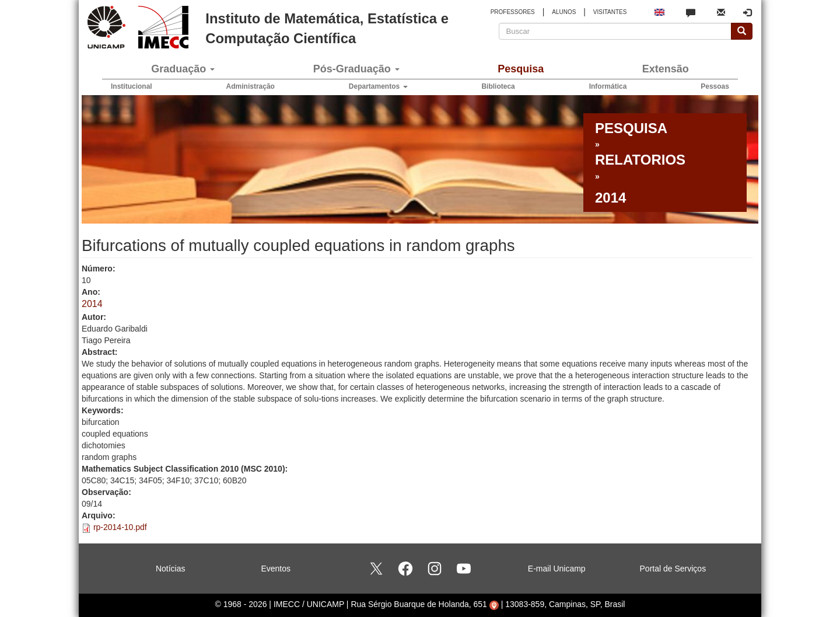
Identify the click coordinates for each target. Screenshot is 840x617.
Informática (608, 86)
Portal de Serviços (673, 569)
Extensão (666, 69)
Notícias (171, 569)
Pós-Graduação (356, 69)
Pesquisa (521, 69)
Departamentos (378, 86)
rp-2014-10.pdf (120, 527)
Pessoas (715, 86)
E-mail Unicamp (557, 569)
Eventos (276, 569)
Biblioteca (498, 86)
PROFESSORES (513, 12)
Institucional (132, 86)
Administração (251, 86)
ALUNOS (564, 12)
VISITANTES (610, 12)
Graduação (183, 69)
